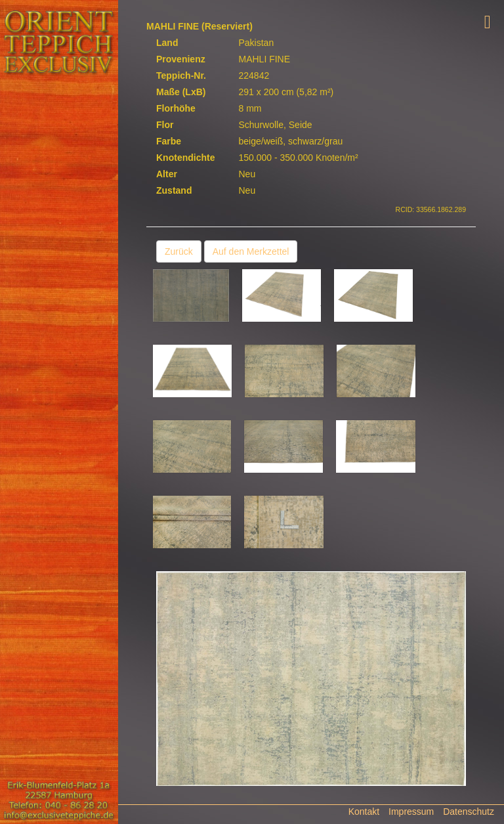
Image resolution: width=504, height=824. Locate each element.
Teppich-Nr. (181, 76)
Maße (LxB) (181, 92)
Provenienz (181, 59)
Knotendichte (185, 158)
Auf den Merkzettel (251, 251)
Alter (167, 174)
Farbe (169, 141)
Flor (165, 125)
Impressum (411, 812)
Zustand (174, 190)
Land (167, 43)
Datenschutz (469, 812)
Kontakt (364, 812)
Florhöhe (176, 108)
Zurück (179, 251)
